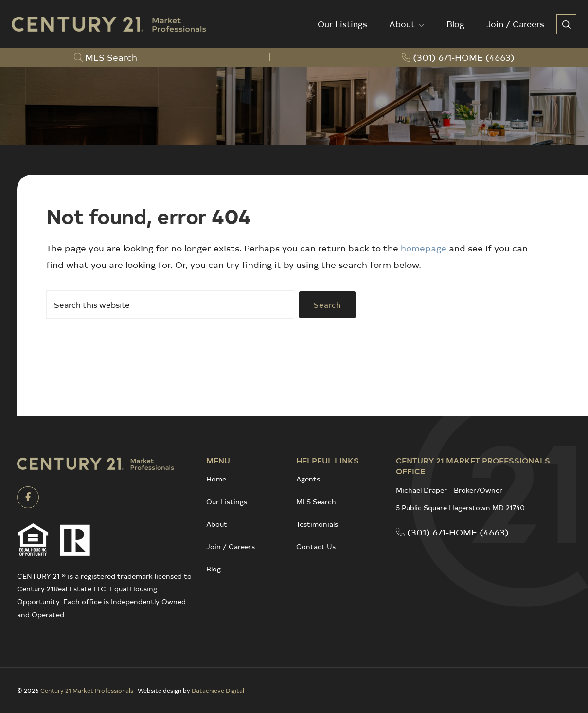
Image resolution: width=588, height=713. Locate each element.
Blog (214, 569)
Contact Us (316, 546)
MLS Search (316, 502)
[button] (566, 24)
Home (216, 479)
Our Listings (227, 502)
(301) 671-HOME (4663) (452, 532)
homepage (424, 248)
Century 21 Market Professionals (87, 690)
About (217, 524)
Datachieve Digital (218, 690)
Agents (308, 479)
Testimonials (317, 524)
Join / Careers (231, 546)
